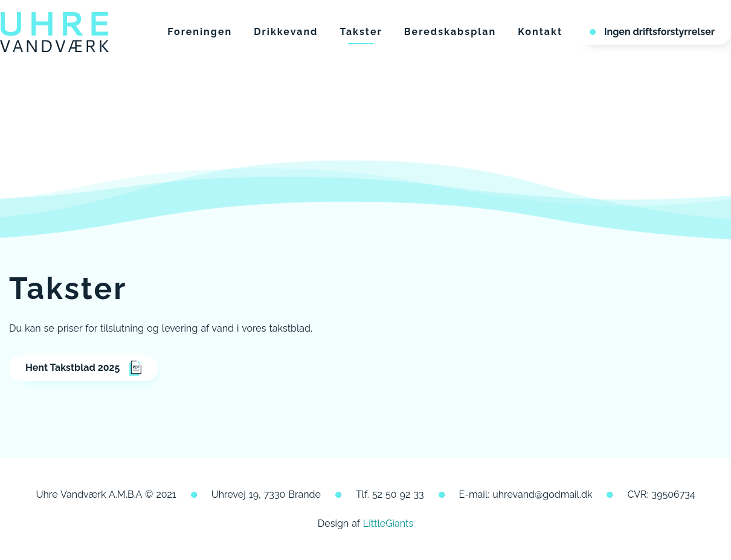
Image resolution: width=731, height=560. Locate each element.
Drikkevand (286, 32)
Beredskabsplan (450, 32)
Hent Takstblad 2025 (83, 368)
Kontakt (540, 32)
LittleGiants (388, 523)
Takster (361, 32)
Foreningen (200, 32)
